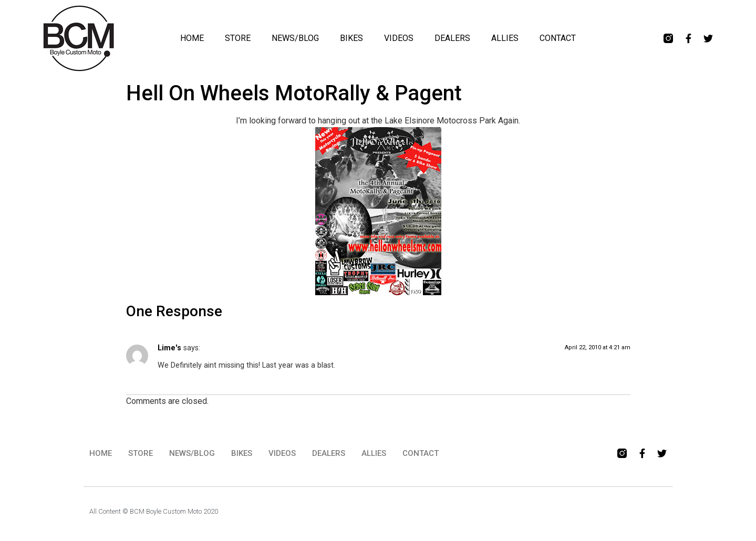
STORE (238, 38)
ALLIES (505, 38)
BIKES (351, 38)
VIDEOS (399, 38)
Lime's (169, 348)
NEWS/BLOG (295, 38)
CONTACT (558, 38)
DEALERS (452, 38)
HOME (192, 38)
